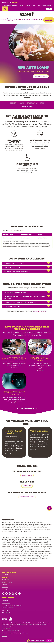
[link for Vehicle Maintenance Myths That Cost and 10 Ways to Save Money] (14, 393)
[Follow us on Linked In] (16, 594)
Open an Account (49, 20)
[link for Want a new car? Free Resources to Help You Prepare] (14, 358)
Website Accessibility (8, 608)
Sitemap (4, 636)
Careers (4, 589)
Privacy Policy (6, 603)
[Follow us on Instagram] (10, 594)
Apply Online (27, 107)
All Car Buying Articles (27, 408)
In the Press (5, 587)
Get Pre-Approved (27, 475)
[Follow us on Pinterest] (19, 594)
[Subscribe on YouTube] (13, 594)
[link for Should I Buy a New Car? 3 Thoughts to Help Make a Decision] (40, 359)
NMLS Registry (6, 612)
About (41, 19)
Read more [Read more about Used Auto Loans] (33, 450)
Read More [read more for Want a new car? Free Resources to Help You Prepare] (14, 367)
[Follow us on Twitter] (6, 594)
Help (38, 6)
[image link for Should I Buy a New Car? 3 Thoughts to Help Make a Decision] (40, 356)
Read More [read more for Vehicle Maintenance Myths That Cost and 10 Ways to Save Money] (14, 403)
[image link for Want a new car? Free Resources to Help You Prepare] (14, 356)
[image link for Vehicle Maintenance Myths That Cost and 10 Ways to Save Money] (14, 390)
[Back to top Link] (49, 508)
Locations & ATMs (30, 6)
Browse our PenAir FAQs (40, 311)
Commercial (18, 19)
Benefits (13, 103)
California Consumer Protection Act (12, 605)
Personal (3, 19)
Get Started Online (41, 76)
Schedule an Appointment (10, 6)
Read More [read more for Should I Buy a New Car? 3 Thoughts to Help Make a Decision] (40, 371)
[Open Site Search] (5, 9)
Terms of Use (6, 610)
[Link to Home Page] (27, 14)
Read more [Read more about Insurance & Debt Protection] (8, 454)
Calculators (32, 103)
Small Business (10, 20)
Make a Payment (47, 6)
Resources (34, 19)
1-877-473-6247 (27, 486)
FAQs (42, 103)
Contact (4, 585)
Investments (26, 19)
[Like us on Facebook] (3, 594)
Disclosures (5, 601)
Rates (21, 6)
